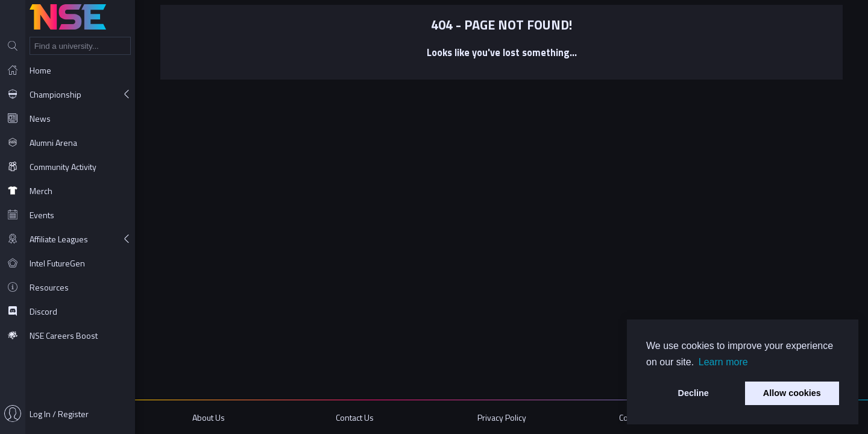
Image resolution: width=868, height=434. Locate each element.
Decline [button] (693, 393)
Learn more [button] (723, 362)
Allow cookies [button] (792, 393)
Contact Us (355, 417)
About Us (209, 417)
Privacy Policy (502, 417)
